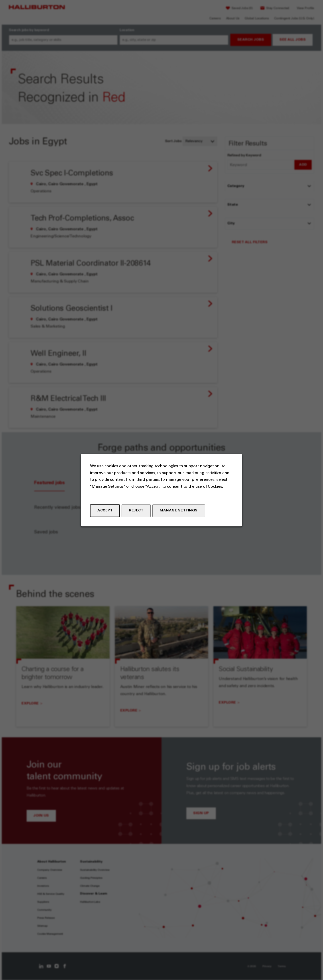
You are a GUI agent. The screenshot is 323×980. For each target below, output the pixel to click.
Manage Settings (179, 511)
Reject (136, 511)
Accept (105, 511)
